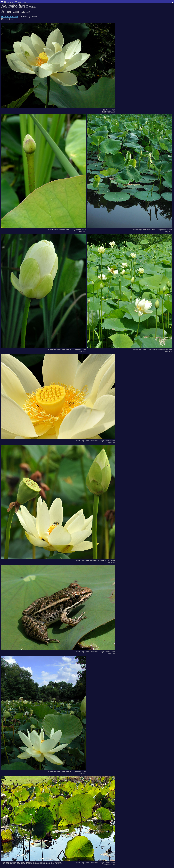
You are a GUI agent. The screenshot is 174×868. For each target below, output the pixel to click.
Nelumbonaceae (9, 17)
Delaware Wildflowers (15, 2)
